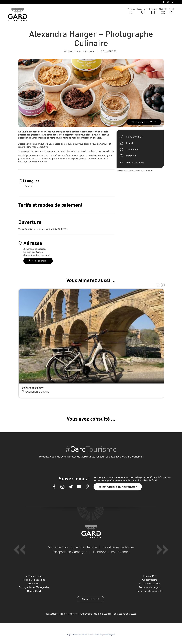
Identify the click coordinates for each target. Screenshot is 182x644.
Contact (73, 614)
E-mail (129, 143)
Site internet (132, 149)
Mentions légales (103, 614)
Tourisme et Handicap (56, 614)
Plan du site (86, 614)
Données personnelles (125, 614)
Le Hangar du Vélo (33, 387)
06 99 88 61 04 (134, 137)
